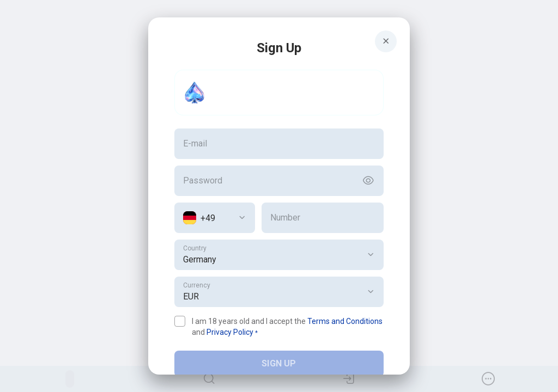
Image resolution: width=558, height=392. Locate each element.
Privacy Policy (230, 332)
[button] (371, 255)
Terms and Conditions (345, 321)
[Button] (368, 181)
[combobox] (215, 218)
